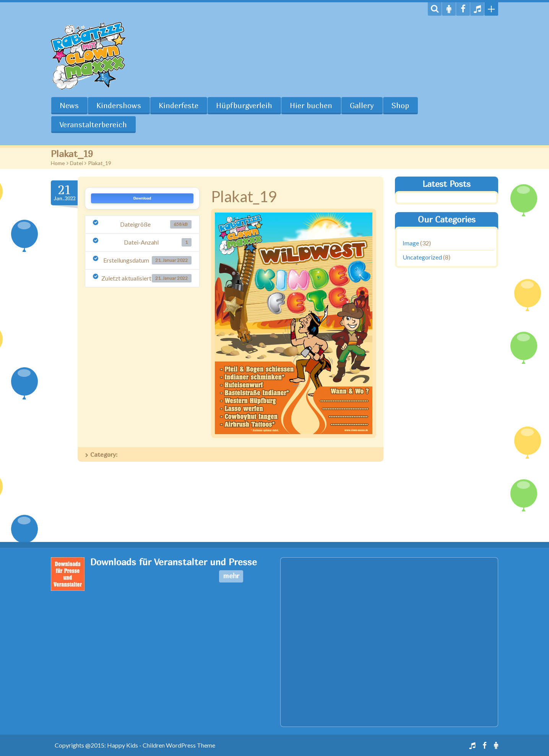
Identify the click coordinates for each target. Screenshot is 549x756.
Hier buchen (311, 105)
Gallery (362, 105)
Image (411, 243)
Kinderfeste (179, 105)
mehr (231, 576)
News (69, 105)
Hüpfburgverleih (244, 105)
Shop (400, 105)
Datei (76, 163)
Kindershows (119, 105)
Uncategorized (422, 257)
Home (58, 163)
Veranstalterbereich (93, 125)
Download (142, 198)
